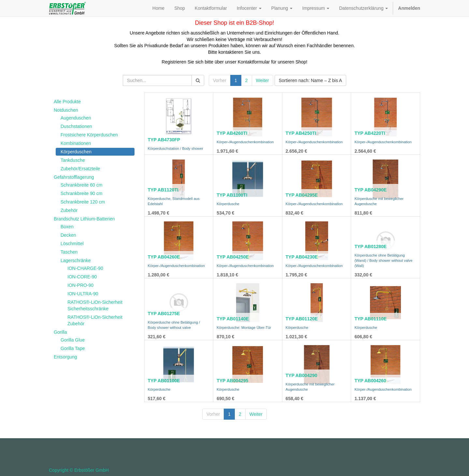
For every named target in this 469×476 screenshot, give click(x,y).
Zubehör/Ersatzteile (80, 169)
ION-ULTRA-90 (83, 294)
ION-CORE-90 (82, 277)
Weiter (263, 80)
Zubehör (69, 210)
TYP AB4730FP (164, 140)
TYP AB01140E (233, 319)
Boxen (67, 227)
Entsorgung (65, 357)
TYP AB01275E (164, 314)
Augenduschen (76, 118)
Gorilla (60, 332)
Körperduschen (76, 152)
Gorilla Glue (73, 340)
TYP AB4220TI (370, 133)
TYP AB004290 (301, 375)
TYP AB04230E (302, 257)
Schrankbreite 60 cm (81, 185)
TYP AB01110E (370, 319)
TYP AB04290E (370, 190)
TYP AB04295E (302, 195)
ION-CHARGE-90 (85, 268)
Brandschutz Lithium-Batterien (84, 219)
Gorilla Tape (73, 348)
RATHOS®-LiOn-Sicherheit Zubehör (95, 320)
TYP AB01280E (370, 246)
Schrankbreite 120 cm (83, 202)
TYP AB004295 (232, 381)
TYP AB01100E (164, 381)
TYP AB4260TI (232, 133)
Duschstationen (76, 126)
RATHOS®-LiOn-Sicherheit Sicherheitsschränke (95, 305)
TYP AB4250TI (301, 133)
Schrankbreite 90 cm (81, 193)
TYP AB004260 (370, 381)
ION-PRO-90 (80, 285)
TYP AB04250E (233, 257)
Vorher (220, 80)
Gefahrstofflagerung (74, 177)
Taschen (69, 252)
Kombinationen (76, 143)
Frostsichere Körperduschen (89, 135)
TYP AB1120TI (163, 190)
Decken (68, 235)
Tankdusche (73, 160)
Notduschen (66, 110)
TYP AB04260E (164, 257)
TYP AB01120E (302, 319)
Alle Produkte (67, 102)
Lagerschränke (76, 260)
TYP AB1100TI (232, 195)
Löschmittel (72, 244)
